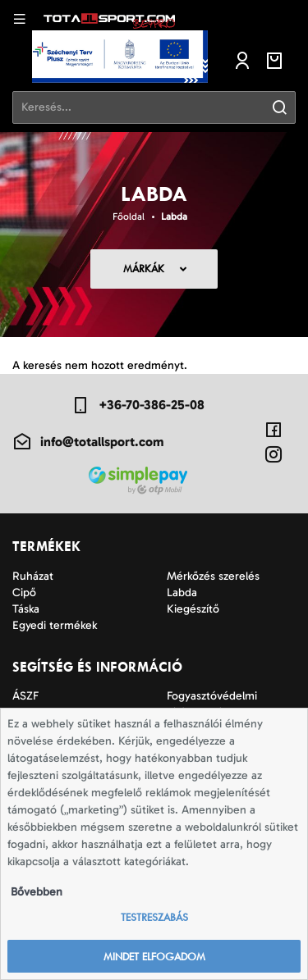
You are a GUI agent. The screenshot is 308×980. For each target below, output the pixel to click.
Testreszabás (154, 917)
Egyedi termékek (55, 625)
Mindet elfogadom (154, 957)
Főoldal (129, 217)
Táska (26, 609)
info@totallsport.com (88, 442)
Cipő (24, 593)
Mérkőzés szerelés (213, 576)
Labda (174, 217)
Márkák (144, 269)
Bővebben (37, 892)
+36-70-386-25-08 (138, 405)
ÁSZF (25, 696)
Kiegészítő (193, 609)
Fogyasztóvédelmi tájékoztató (212, 704)
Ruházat (33, 576)
